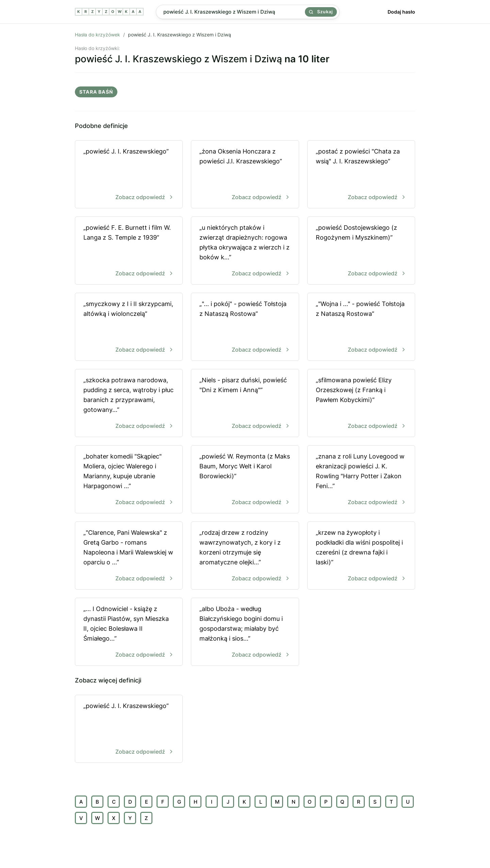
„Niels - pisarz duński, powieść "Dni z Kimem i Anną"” (245, 404)
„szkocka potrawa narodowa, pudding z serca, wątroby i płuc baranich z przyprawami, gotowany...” (129, 404)
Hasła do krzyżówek (97, 35)
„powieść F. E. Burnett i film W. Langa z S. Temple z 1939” (129, 251)
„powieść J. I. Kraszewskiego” (129, 175)
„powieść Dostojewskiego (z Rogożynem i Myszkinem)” (361, 251)
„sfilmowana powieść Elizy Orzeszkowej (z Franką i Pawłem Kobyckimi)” (361, 404)
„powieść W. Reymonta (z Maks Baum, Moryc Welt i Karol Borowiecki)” (245, 480)
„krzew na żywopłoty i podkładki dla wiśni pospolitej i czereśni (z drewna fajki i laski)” (361, 556)
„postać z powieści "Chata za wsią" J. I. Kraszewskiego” (361, 175)
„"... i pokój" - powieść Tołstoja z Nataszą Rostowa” (245, 327)
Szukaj (321, 12)
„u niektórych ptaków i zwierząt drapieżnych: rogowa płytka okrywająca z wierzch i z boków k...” (245, 251)
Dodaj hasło (401, 12)
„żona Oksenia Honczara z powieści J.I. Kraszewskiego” (245, 175)
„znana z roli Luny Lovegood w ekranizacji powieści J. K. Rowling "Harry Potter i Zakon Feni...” (361, 480)
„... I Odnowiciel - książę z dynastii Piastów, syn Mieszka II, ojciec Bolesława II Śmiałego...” (129, 632)
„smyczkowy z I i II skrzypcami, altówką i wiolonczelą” (129, 327)
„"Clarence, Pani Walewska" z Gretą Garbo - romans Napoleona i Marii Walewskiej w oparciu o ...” (129, 556)
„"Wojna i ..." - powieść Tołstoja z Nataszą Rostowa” (361, 327)
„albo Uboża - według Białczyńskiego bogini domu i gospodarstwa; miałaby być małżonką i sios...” (245, 632)
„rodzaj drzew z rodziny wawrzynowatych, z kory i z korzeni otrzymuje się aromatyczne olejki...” (245, 556)
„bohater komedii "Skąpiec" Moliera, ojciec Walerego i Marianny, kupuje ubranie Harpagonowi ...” (129, 480)
